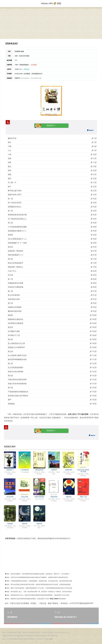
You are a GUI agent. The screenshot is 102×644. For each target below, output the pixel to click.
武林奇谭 (54, 470)
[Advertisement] (51, 24)
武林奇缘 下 (10, 470)
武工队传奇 (10, 497)
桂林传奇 (39, 524)
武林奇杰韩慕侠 (39, 497)
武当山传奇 (25, 497)
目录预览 (34, 65)
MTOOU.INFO (22, 639)
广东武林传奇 (25, 470)
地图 (51, 639)
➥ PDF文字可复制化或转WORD (81, 603)
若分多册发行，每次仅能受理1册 (31, 78)
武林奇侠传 (69, 470)
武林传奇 (25, 524)
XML (47, 639)
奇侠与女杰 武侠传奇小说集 (83, 471)
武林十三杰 (83, 497)
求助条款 (27, 69)
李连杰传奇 (54, 497)
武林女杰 (69, 497)
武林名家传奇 (39, 470)
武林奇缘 (10, 524)
